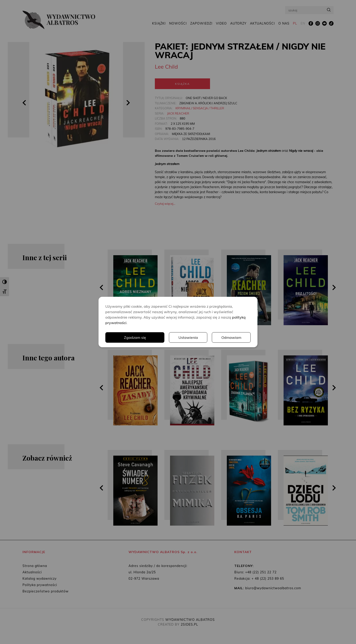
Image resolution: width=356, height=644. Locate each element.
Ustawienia (188, 337)
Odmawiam (231, 337)
